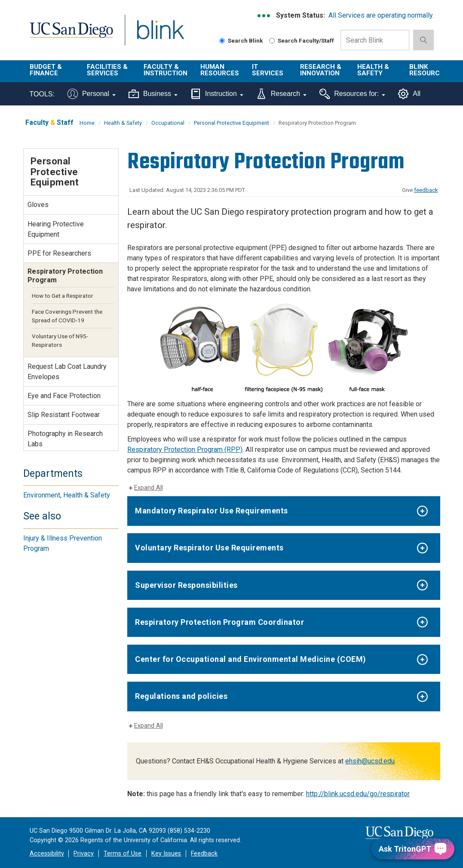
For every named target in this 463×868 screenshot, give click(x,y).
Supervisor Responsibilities (186, 585)
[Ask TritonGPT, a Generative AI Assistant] (413, 849)
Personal (92, 94)
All (409, 94)
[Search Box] (375, 40)
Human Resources (220, 70)
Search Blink (241, 40)
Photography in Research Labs (65, 439)
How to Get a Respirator (63, 296)
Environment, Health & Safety (67, 495)
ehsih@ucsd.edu (370, 761)
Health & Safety (373, 70)
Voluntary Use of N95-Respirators (60, 340)
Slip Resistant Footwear (64, 415)
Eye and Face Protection (64, 396)
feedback (426, 190)
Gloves (38, 205)
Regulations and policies (181, 696)
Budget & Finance (46, 70)
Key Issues (166, 854)
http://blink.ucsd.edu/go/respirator (358, 794)
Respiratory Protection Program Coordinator (219, 622)
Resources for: (352, 94)
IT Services (268, 70)
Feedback (204, 854)
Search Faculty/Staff (302, 40)
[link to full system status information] (264, 16)
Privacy (84, 854)
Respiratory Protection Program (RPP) (185, 449)
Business (153, 94)
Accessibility (47, 854)
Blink (152, 35)
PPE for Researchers (59, 253)
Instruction (217, 94)
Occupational (168, 123)
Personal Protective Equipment (231, 123)
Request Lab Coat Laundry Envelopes (67, 372)
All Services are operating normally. (381, 15)
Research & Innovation (321, 70)
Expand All (149, 488)
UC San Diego (68, 35)
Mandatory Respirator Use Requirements (212, 511)
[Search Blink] (222, 41)
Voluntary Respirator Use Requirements (209, 548)
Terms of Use (123, 854)
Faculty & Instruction (166, 70)
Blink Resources (429, 70)
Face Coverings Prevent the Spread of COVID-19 (67, 316)
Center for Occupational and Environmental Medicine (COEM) (251, 659)
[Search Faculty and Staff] (272, 41)
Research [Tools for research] (281, 94)
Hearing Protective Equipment (56, 229)
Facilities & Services (107, 70)
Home (87, 123)
